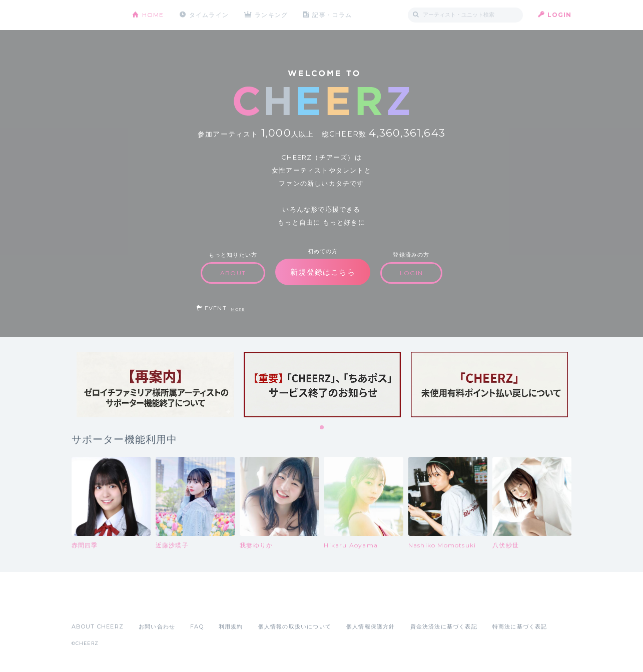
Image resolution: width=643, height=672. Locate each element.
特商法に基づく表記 (520, 626)
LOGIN (560, 15)
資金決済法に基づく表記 (444, 626)
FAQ (197, 626)
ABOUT (233, 273)
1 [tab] (322, 428)
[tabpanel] (155, 385)
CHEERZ (94, 15)
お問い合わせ (157, 626)
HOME (153, 15)
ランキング (272, 15)
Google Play (148, 604)
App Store (95, 604)
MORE (238, 309)
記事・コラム (333, 15)
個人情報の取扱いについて (295, 626)
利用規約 (231, 626)
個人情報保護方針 (371, 626)
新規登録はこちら (323, 272)
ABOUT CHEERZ (98, 626)
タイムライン (209, 15)
